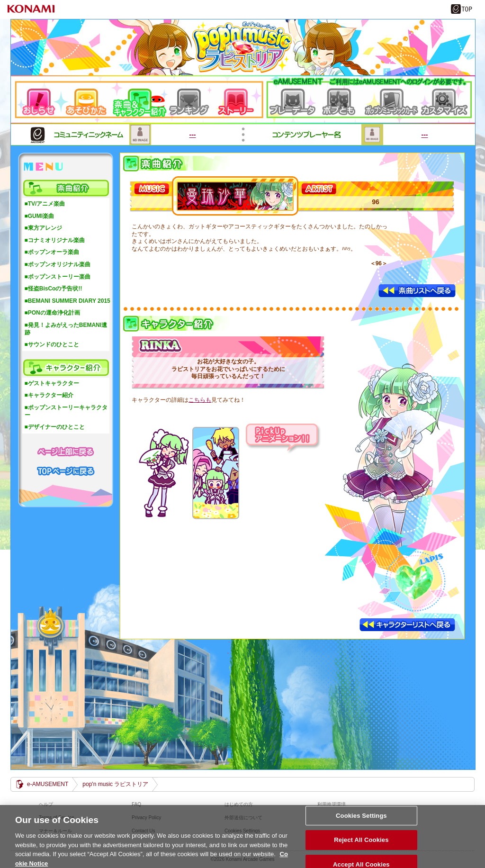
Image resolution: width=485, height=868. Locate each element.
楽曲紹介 (66, 188)
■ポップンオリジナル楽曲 (58, 264)
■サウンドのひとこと (52, 344)
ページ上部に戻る (66, 451)
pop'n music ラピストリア (242, 47)
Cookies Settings (361, 819)
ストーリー (241, 99)
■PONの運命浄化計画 (52, 313)
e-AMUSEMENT (48, 784)
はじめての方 (239, 804)
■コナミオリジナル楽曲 (55, 240)
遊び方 (89, 99)
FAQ (136, 804)
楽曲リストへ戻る (417, 291)
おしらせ (41, 99)
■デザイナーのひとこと (55, 427)
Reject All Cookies (361, 844)
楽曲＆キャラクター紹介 (141, 99)
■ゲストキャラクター (52, 383)
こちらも (200, 400)
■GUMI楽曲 (40, 216)
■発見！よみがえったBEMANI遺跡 (66, 329)
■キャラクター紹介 (49, 395)
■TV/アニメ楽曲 (45, 204)
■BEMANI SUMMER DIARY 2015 (67, 301)
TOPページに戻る (66, 470)
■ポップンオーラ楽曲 (52, 252)
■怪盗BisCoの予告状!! (54, 289)
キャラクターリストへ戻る (407, 625)
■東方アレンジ (43, 228)
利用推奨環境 (332, 804)
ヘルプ (46, 804)
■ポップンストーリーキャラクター (66, 411)
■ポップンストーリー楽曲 (58, 277)
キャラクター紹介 (66, 367)
